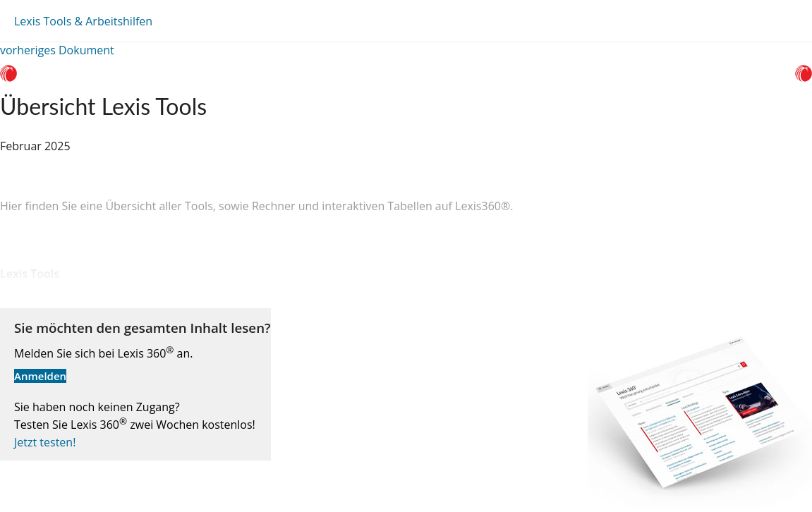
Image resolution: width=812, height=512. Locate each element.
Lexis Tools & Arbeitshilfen (83, 21)
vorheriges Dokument (57, 50)
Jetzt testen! (45, 442)
